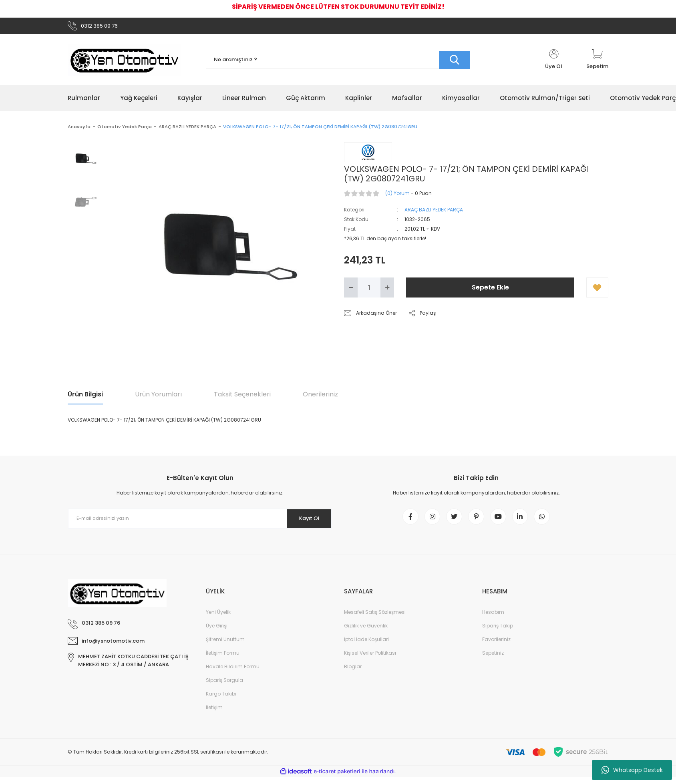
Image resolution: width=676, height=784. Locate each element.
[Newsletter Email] (200, 521)
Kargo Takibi (221, 701)
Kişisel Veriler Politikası (370, 660)
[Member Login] (554, 62)
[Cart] (597, 62)
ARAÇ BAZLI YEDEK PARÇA (434, 212)
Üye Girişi (217, 632)
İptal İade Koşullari (366, 646)
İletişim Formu (223, 660)
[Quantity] (369, 290)
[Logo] (124, 62)
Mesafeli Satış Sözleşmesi (375, 619)
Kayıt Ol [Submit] (305, 521)
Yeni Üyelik (218, 619)
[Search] (338, 62)
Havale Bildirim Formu (233, 673)
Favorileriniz (496, 646)
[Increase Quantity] (387, 290)
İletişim (214, 714)
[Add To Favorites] (597, 290)
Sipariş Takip (498, 632)
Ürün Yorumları (158, 397)
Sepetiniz (493, 660)
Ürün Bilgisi (85, 397)
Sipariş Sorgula (224, 687)
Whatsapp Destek (632, 770)
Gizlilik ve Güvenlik (366, 632)
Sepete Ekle (490, 290)
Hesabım (493, 619)
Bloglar (353, 673)
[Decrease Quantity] (351, 290)
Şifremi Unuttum (225, 646)
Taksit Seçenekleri (242, 397)
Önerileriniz (320, 397)
